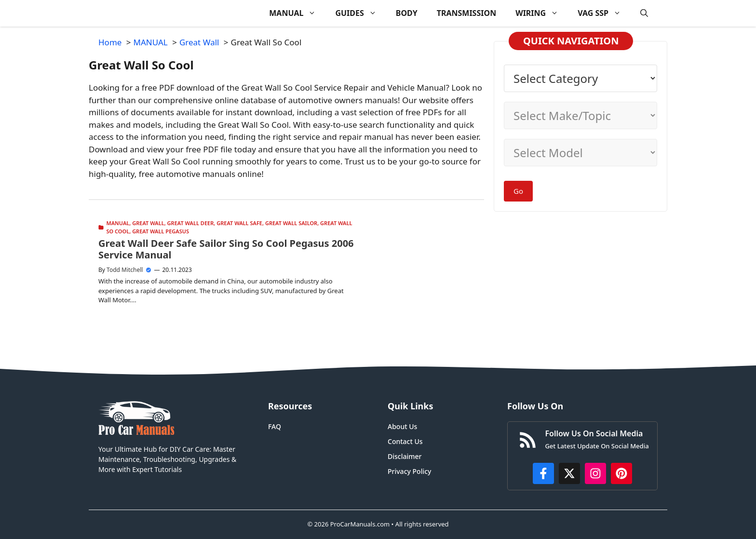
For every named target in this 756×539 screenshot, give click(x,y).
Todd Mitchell (125, 270)
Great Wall (148, 223)
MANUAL (297, 13)
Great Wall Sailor (291, 223)
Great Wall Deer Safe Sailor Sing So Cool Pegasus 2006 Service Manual (226, 249)
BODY (407, 13)
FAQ (275, 426)
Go (518, 191)
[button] (644, 13)
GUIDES (360, 13)
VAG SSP (604, 13)
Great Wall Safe (239, 223)
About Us (402, 426)
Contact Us (405, 441)
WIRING (542, 13)
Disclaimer (405, 456)
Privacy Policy (409, 471)
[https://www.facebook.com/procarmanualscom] (543, 473)
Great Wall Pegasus (161, 231)
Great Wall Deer (191, 223)
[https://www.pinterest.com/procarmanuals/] (621, 473)
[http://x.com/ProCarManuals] (569, 473)
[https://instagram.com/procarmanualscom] (595, 473)
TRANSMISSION (466, 13)
